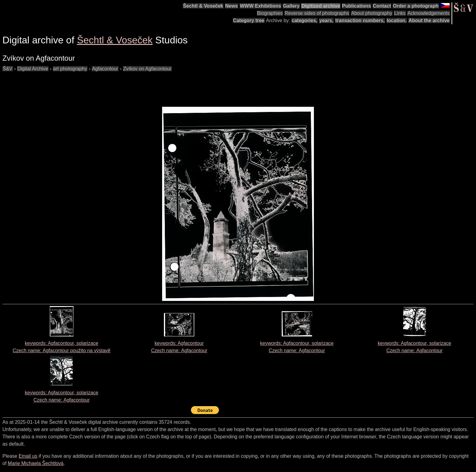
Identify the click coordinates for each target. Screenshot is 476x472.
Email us (28, 456)
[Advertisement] (113, 86)
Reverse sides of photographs (317, 13)
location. (397, 20)
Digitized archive (321, 6)
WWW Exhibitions (260, 6)
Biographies (270, 13)
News (232, 6)
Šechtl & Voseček (203, 6)
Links (400, 13)
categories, (304, 20)
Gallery (291, 6)
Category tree (249, 20)
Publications (357, 6)
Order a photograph (416, 6)
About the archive (429, 20)
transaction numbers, (360, 20)
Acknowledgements (428, 13)
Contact (382, 6)
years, (326, 20)
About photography (372, 13)
